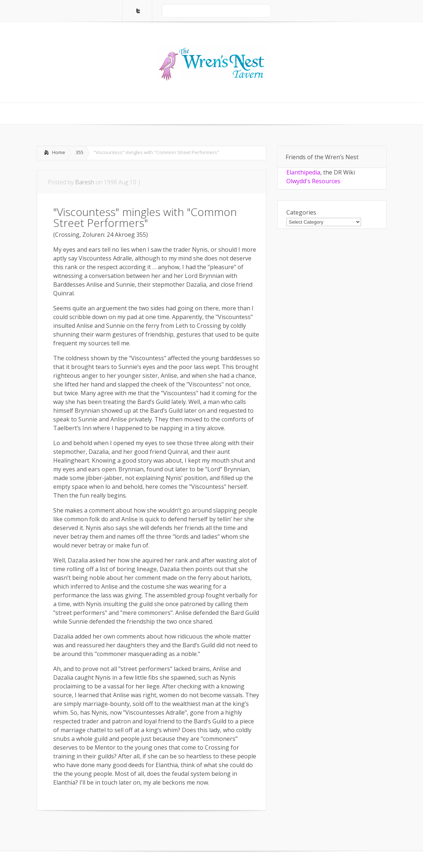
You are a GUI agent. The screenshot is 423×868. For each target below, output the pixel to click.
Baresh (85, 182)
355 (80, 152)
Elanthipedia (303, 172)
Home (59, 152)
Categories (301, 212)
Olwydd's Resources (313, 181)
